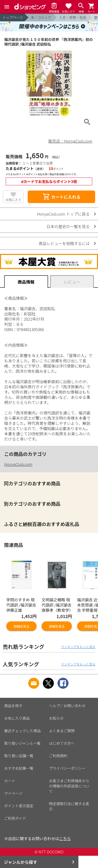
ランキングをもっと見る (78, 647)
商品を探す (13, 706)
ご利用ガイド (15, 818)
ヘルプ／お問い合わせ (67, 706)
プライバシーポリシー (67, 768)
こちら (65, 838)
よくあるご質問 (62, 731)
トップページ (13, 17)
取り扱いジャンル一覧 (22, 743)
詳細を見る (21, 626)
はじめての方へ (62, 743)
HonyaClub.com (18, 464)
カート (10, 781)
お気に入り (13, 200)
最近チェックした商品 (22, 731)
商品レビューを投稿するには (64, 243)
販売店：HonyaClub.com (70, 141)
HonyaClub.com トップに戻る (63, 214)
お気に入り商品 (17, 718)
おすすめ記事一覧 (19, 768)
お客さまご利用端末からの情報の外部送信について (69, 786)
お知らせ (56, 718)
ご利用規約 (58, 756)
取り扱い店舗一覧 (19, 756)
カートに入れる (61, 197)
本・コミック (41, 17)
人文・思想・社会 (73, 17)
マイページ (13, 793)
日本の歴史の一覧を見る (68, 226)
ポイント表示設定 (19, 806)
